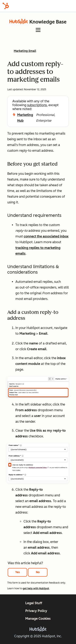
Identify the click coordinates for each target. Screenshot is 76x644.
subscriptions (37, 105)
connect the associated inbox (46, 236)
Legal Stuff (34, 603)
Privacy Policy (36, 611)
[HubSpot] (6, 6)
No (38, 572)
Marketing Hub (25, 118)
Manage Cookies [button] (38, 619)
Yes (18, 572)
